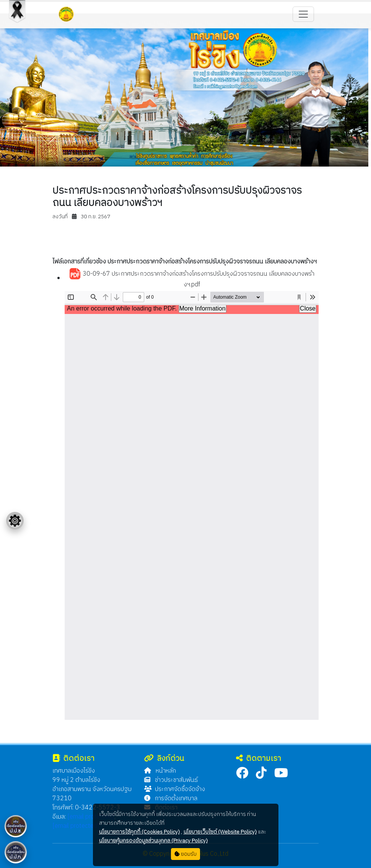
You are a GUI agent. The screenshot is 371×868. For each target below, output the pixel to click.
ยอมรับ (185, 854)
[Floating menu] (15, 521)
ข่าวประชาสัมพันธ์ (171, 780)
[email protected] (91, 817)
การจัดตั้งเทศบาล (171, 799)
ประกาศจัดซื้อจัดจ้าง (175, 789)
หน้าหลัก (160, 771)
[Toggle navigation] (303, 14)
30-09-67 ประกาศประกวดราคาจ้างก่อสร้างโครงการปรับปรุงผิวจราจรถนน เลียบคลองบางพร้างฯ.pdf (192, 279)
